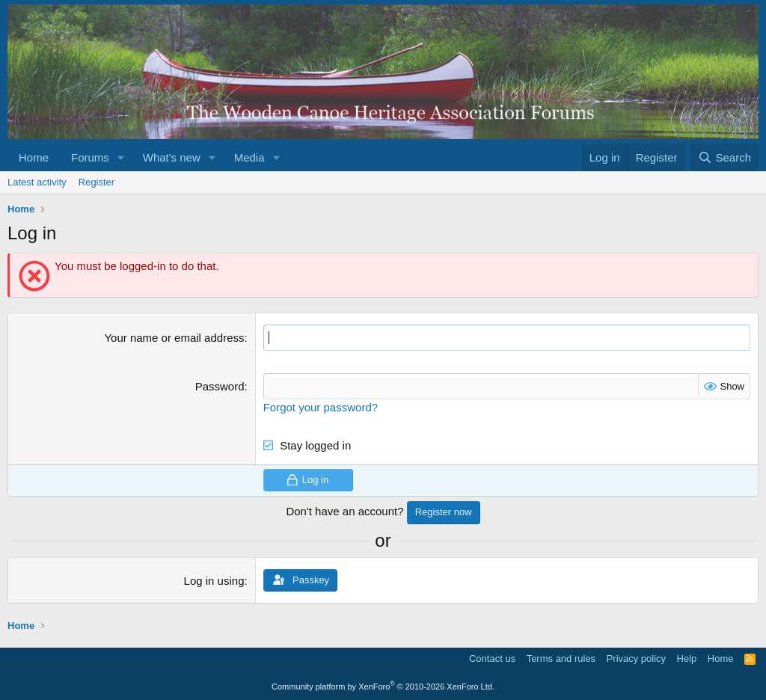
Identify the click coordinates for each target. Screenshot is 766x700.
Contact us (492, 658)
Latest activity (37, 182)
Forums (90, 157)
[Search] (724, 157)
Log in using (214, 581)
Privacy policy (636, 658)
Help (687, 658)
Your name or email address (174, 338)
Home (34, 157)
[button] (121, 157)
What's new (172, 157)
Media (249, 157)
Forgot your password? (321, 407)
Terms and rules (561, 658)
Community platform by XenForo (383, 687)
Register (96, 182)
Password (220, 386)
